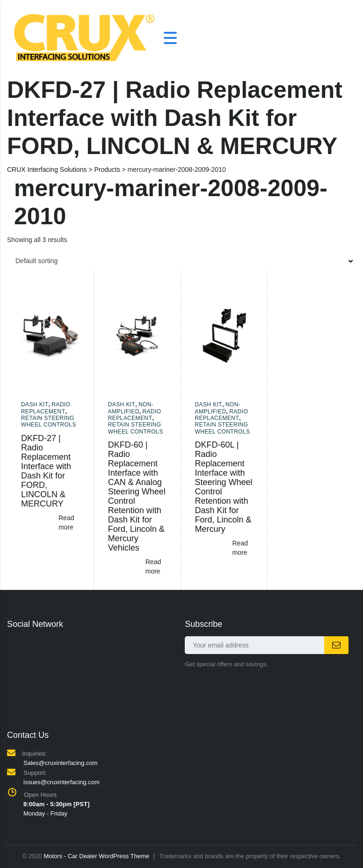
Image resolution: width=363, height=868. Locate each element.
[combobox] (181, 261)
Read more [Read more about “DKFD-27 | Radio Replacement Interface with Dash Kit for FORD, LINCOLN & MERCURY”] (66, 522)
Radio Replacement (46, 408)
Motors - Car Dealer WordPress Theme (96, 856)
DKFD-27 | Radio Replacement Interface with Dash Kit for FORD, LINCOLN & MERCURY (46, 471)
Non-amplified (131, 408)
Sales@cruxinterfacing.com (60, 763)
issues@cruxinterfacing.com (62, 782)
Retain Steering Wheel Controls (49, 421)
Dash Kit (35, 405)
